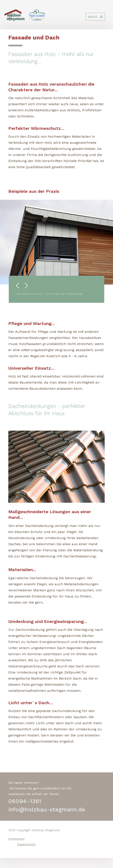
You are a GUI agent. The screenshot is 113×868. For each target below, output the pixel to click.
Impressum (16, 839)
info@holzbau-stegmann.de (47, 809)
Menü (93, 17)
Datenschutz (26, 844)
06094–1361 (25, 801)
